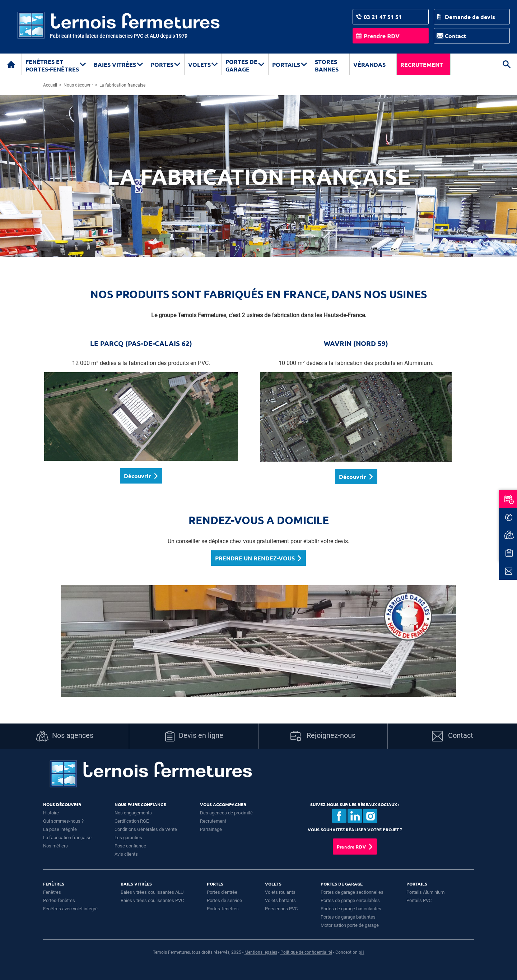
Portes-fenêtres (59, 900)
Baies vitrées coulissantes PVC (152, 900)
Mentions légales (261, 952)
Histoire (51, 813)
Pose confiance (130, 846)
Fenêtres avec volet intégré (70, 909)
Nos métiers (55, 846)
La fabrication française (67, 838)
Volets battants (280, 900)
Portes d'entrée (222, 892)
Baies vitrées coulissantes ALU (152, 892)
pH (362, 952)
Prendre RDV (382, 36)
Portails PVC (419, 900)
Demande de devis (470, 17)
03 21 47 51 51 (383, 17)
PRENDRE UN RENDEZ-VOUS (255, 558)
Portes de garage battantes (348, 917)
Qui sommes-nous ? (63, 821)
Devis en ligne (194, 736)
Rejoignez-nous (323, 736)
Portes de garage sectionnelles (352, 892)
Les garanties (128, 838)
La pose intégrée (60, 829)
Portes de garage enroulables (350, 900)
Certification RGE (132, 821)
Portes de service (224, 900)
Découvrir (138, 476)
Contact (456, 36)
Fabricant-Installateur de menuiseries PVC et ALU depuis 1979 (119, 36)
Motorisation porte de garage (350, 925)
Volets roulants (280, 892)
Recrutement (422, 64)
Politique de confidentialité (306, 952)
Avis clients (126, 854)
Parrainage (211, 829)
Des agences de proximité (226, 813)
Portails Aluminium (425, 892)
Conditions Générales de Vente (146, 829)
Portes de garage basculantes (351, 909)
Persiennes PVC (281, 909)
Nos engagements (133, 813)
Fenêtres (52, 892)
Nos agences (65, 736)
